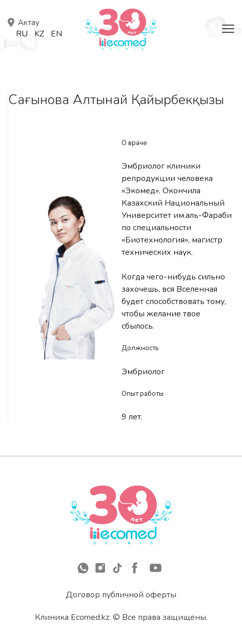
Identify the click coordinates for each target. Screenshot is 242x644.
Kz (39, 34)
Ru (22, 34)
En (56, 34)
